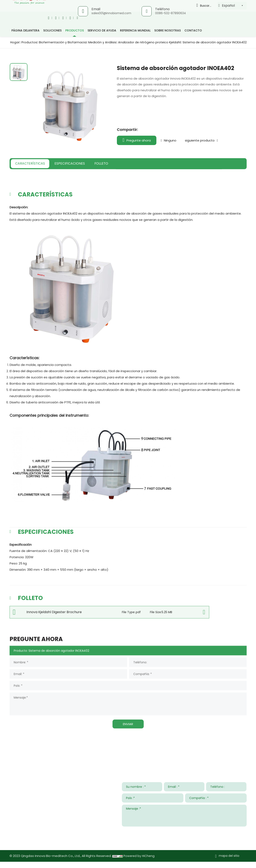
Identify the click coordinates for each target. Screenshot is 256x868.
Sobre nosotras (168, 30)
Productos (82, 42)
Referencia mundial (135, 30)
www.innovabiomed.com (41, 846)
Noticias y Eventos (181, 757)
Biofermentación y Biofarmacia (118, 42)
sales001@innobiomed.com (111, 13)
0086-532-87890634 (170, 13)
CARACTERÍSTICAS (36, 176)
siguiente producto (206, 145)
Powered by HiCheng (140, 862)
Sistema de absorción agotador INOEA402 (212, 46)
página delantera (25, 30)
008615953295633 (48, 834)
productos (75, 30)
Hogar (67, 42)
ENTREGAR (236, 838)
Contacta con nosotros (35, 757)
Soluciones (52, 30)
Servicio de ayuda (102, 30)
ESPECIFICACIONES (87, 176)
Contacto (193, 30)
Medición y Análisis (161, 42)
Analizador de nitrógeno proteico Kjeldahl (212, 42)
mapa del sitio (229, 862)
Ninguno (172, 145)
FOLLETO (128, 176)
